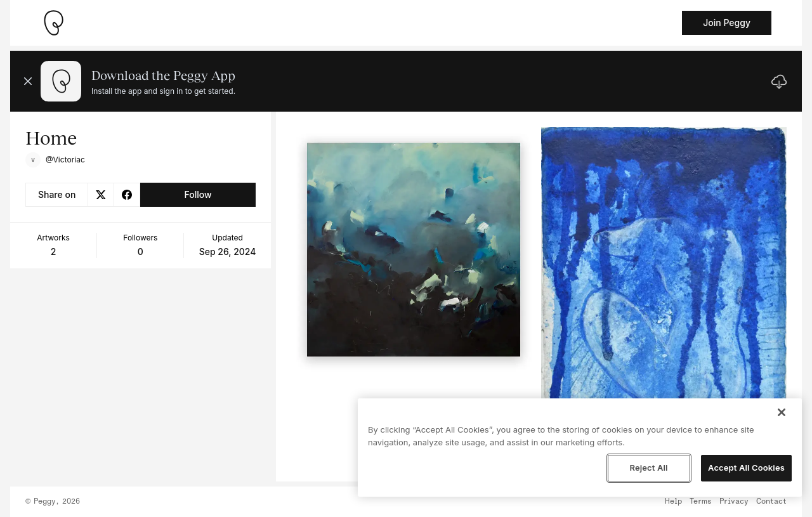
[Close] (782, 412)
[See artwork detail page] (414, 250)
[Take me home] (53, 23)
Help (673, 502)
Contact (771, 502)
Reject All (648, 468)
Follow (198, 194)
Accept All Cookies (746, 468)
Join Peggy (727, 23)
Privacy (734, 502)
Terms (701, 502)
